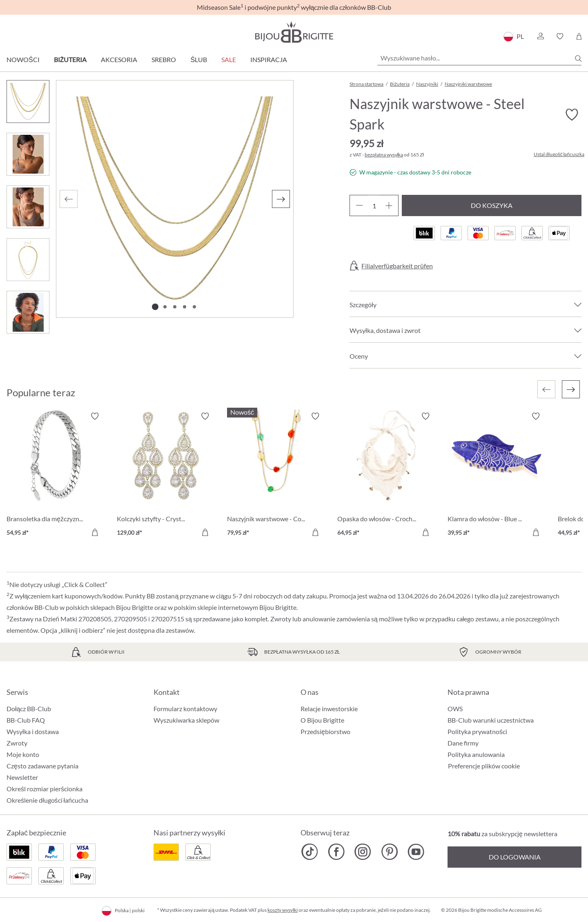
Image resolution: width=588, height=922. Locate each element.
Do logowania (515, 857)
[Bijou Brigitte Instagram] (363, 852)
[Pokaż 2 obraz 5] (165, 307)
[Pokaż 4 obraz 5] (185, 307)
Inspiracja (269, 59)
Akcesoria (119, 59)
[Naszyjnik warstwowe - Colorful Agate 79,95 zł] (276, 476)
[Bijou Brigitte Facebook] (336, 852)
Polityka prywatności (477, 731)
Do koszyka (492, 205)
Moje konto (23, 754)
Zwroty (17, 743)
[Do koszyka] (95, 532)
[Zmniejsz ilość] (359, 205)
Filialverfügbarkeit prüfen (397, 266)
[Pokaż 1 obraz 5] (155, 307)
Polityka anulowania (476, 754)
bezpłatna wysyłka (384, 155)
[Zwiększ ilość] (389, 205)
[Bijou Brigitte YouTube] (416, 852)
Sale (229, 59)
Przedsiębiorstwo (325, 731)
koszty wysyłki (283, 910)
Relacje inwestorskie (329, 709)
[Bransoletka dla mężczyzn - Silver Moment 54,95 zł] (56, 476)
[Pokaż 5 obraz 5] (194, 307)
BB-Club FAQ (26, 720)
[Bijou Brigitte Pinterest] (389, 852)
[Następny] (281, 199)
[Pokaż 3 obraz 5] (175, 307)
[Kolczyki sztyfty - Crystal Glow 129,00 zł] (166, 476)
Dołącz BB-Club (29, 709)
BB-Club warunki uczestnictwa (491, 720)
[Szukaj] (578, 58)
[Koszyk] (579, 36)
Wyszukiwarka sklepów (186, 720)
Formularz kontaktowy (185, 709)
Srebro (164, 59)
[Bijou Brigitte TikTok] (310, 852)
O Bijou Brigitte (322, 720)
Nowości (23, 59)
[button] (540, 36)
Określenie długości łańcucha (47, 800)
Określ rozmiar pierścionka (45, 789)
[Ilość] (374, 205)
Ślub (199, 59)
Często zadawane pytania (42, 766)
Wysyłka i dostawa (33, 731)
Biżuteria (70, 59)
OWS (455, 709)
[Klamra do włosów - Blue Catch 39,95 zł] (497, 476)
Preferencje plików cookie (484, 766)
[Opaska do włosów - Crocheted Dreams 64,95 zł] (386, 476)
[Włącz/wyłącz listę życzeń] (572, 115)
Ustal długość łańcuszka (559, 154)
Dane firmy (463, 743)
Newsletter (22, 777)
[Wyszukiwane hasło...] (479, 58)
